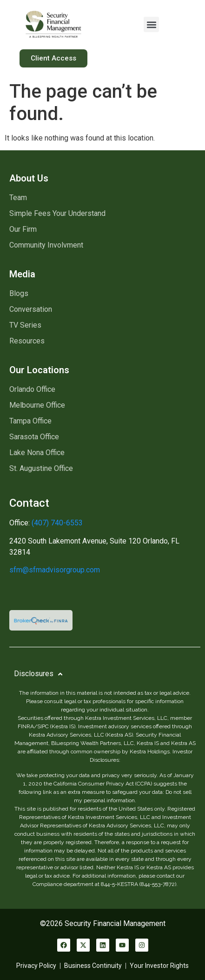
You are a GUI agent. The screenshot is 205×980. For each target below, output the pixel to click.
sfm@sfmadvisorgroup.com (55, 570)
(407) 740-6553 (56, 523)
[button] (151, 24)
